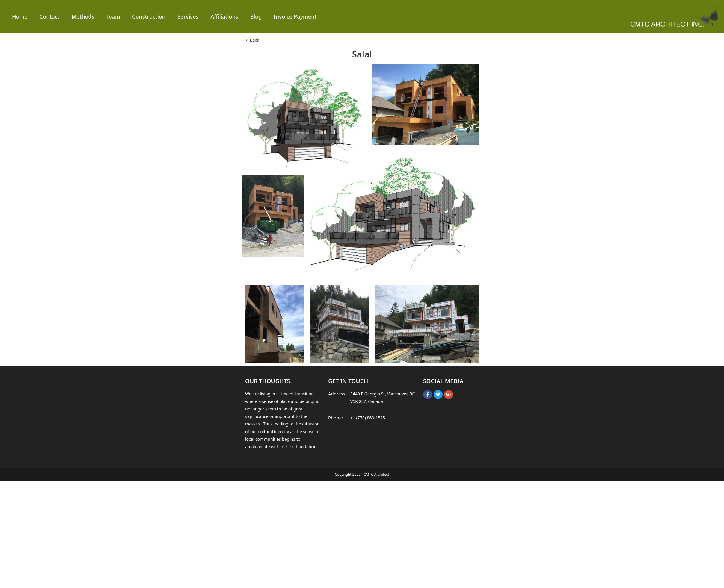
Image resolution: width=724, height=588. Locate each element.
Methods (83, 16)
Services (188, 16)
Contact (50, 16)
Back (254, 40)
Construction (149, 16)
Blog (256, 16)
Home (20, 16)
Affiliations (224, 16)
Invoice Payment (295, 16)
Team (113, 16)
